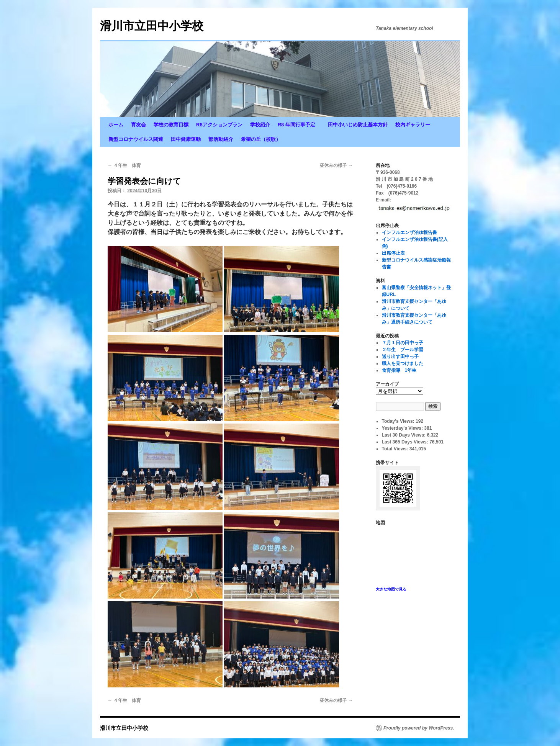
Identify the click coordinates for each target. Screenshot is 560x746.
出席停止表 (393, 253)
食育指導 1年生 (399, 370)
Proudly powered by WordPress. (419, 728)
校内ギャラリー (413, 125)
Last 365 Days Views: (406, 442)
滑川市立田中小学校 (152, 26)
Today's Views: (399, 421)
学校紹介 (260, 125)
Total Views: (396, 449)
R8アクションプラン (219, 125)
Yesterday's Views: (403, 428)
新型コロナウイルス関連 (136, 139)
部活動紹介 (221, 139)
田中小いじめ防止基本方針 (358, 125)
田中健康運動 (186, 139)
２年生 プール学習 (403, 350)
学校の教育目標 (171, 125)
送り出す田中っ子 (400, 357)
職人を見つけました (403, 363)
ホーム (116, 125)
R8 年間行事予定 (299, 125)
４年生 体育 (124, 165)
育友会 (138, 125)
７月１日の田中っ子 (403, 343)
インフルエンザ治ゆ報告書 (409, 232)
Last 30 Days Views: (404, 435)
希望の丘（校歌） (261, 139)
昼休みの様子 (336, 165)
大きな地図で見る (391, 589)
